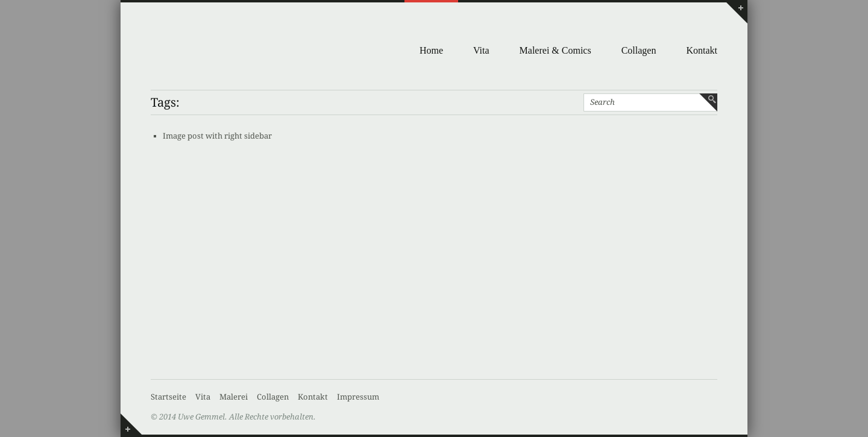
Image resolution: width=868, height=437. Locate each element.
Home (431, 50)
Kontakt (702, 50)
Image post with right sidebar (217, 136)
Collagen (639, 50)
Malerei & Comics (555, 50)
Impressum (358, 397)
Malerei (234, 397)
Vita (481, 50)
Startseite (168, 397)
